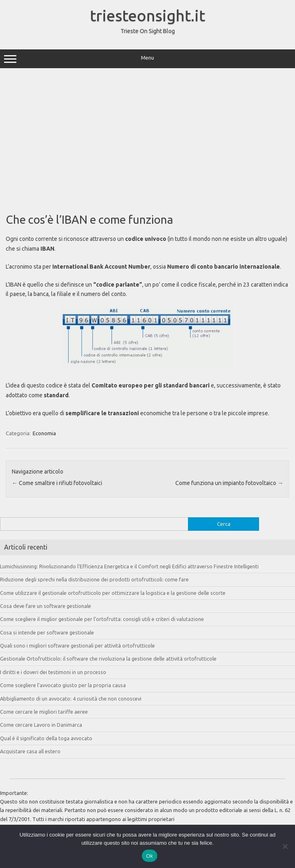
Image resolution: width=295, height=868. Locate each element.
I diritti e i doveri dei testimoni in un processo (53, 672)
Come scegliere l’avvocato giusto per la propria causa (63, 685)
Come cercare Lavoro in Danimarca (41, 725)
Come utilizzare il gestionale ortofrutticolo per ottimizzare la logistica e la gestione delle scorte (113, 593)
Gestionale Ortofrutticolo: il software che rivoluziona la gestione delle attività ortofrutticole (108, 659)
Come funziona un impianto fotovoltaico (229, 483)
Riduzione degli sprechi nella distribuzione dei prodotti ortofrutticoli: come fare (94, 579)
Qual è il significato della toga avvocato (46, 738)
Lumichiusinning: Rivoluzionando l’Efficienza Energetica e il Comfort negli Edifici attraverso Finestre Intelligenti (129, 566)
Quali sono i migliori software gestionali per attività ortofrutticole (77, 645)
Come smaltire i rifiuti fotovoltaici (57, 483)
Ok (149, 856)
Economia (44, 433)
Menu (147, 59)
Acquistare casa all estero (30, 751)
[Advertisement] (147, 138)
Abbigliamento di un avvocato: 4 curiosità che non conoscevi (71, 699)
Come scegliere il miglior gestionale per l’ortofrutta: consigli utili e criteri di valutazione (102, 619)
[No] (285, 846)
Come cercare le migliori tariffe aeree (44, 712)
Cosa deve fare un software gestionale (46, 606)
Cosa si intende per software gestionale (47, 632)
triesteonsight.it (147, 16)
